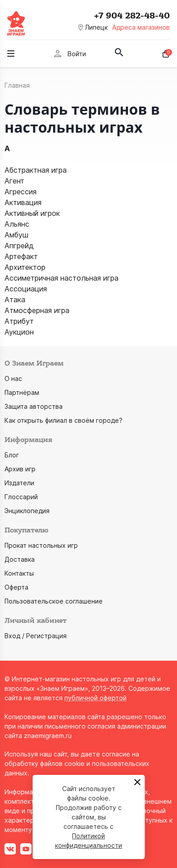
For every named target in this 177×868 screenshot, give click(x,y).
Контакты (19, 573)
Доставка (20, 559)
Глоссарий (21, 497)
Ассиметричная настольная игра (61, 278)
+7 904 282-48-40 (132, 16)
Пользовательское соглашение (54, 601)
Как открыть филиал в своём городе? (64, 420)
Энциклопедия (27, 511)
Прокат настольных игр (41, 545)
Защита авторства (34, 406)
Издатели (19, 483)
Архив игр (20, 469)
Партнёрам (22, 392)
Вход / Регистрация (36, 636)
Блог (12, 455)
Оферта (16, 587)
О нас (13, 378)
